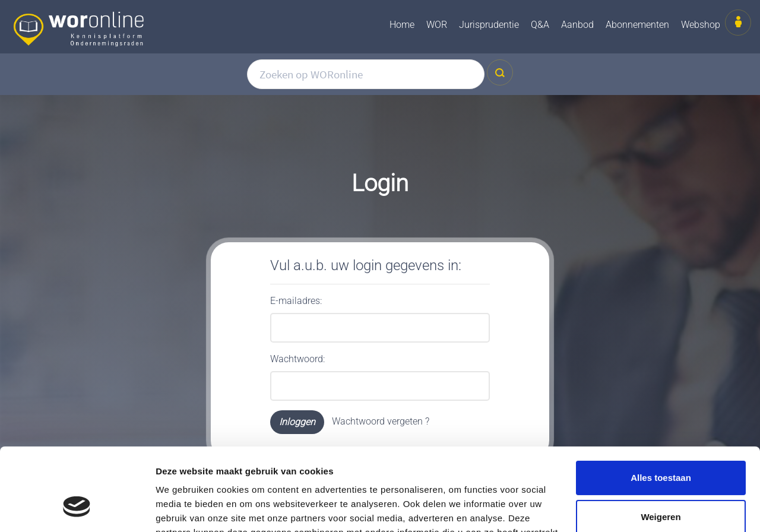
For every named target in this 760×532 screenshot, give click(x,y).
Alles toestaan (661, 407)
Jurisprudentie (489, 25)
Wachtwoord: (297, 359)
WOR (437, 25)
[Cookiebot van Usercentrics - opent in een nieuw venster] (77, 509)
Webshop (701, 25)
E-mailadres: (296, 301)
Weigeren (661, 446)
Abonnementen (637, 25)
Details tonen (184, 509)
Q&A (540, 25)
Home (402, 25)
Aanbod (577, 25)
